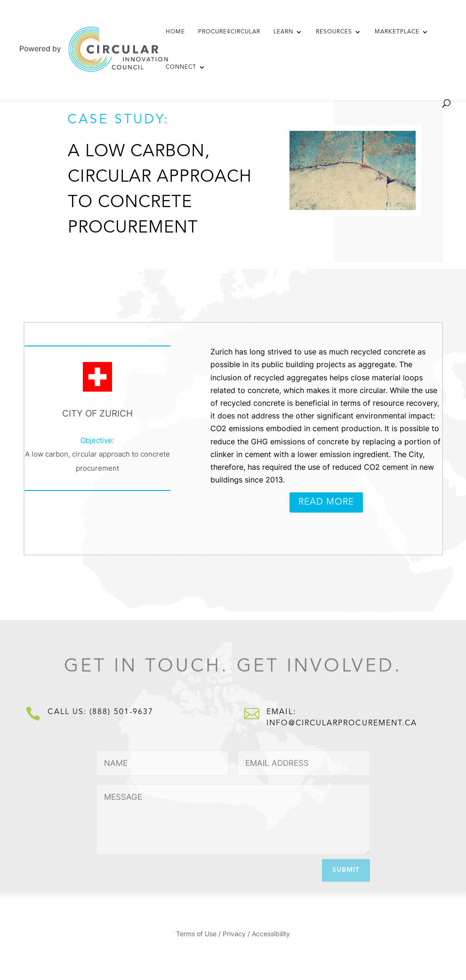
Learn (283, 32)
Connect (181, 67)
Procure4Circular (229, 32)
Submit (346, 868)
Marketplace (397, 32)
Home (175, 32)
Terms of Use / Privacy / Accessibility (233, 934)
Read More (326, 502)
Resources (334, 32)
